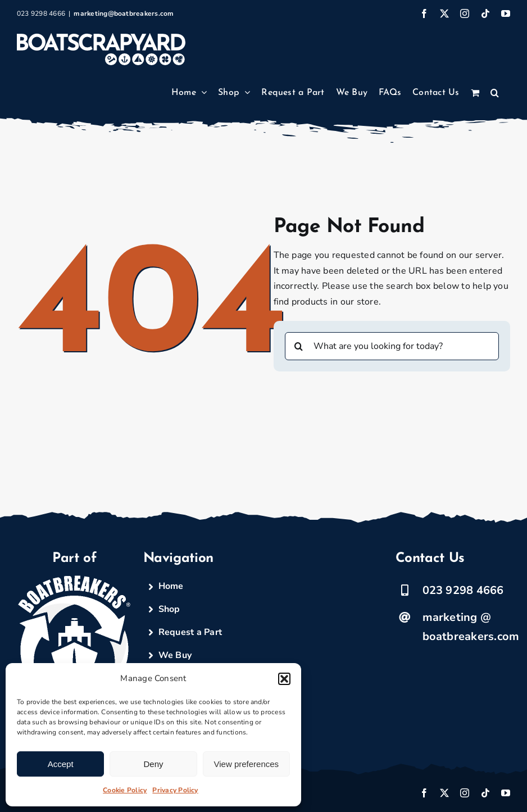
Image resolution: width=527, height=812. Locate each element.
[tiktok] (485, 793)
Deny (153, 764)
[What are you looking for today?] (392, 346)
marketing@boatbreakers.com (124, 13)
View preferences (247, 764)
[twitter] (444, 793)
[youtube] (506, 793)
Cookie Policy (125, 790)
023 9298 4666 (463, 590)
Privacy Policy (175, 790)
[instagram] (465, 793)
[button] (284, 679)
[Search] (299, 346)
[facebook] (424, 793)
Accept (61, 764)
